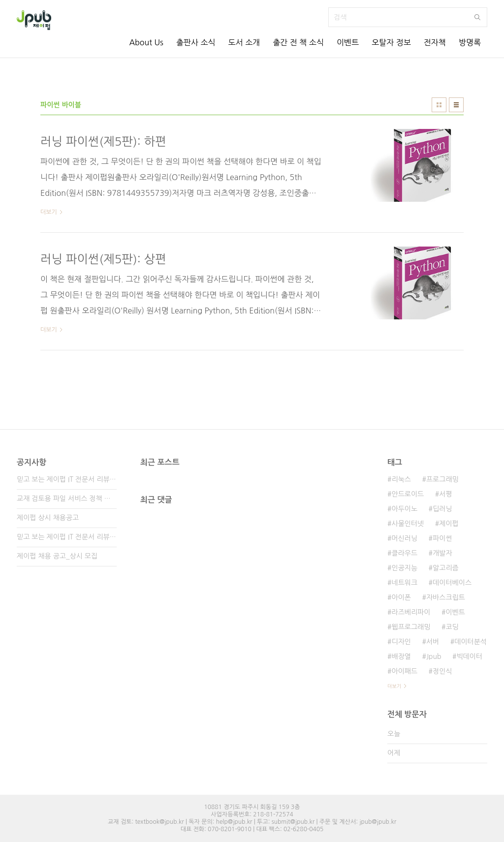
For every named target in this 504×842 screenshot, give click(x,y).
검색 (477, 17)
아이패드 (404, 671)
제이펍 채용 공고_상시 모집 (57, 556)
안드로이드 (408, 494)
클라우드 (404, 553)
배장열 (401, 656)
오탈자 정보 (391, 42)
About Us (146, 42)
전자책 (435, 42)
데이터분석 (471, 642)
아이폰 (401, 597)
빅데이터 (469, 656)
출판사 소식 (196, 42)
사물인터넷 (408, 524)
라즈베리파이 (411, 612)
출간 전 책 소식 (298, 42)
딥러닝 (442, 509)
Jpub (434, 656)
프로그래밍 (442, 479)
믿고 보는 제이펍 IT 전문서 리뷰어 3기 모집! (67, 479)
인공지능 (404, 568)
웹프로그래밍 (411, 627)
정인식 (442, 671)
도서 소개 (244, 42)
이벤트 (348, 42)
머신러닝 (404, 538)
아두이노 (404, 509)
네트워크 (404, 583)
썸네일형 (439, 105)
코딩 (452, 627)
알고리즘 (446, 568)
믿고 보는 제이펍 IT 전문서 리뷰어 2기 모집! (67, 537)
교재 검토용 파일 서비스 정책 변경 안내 (67, 499)
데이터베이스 (452, 583)
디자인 (401, 642)
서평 (445, 494)
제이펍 (449, 524)
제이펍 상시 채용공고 (48, 518)
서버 (433, 642)
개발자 (442, 553)
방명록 (470, 42)
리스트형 (456, 105)
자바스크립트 (446, 597)
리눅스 (401, 479)
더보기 (394, 686)
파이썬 (442, 538)
